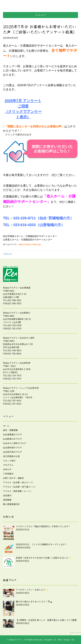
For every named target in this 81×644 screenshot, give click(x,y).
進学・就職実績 (10, 430)
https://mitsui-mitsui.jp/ (30, 244)
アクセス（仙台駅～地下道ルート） (20, 487)
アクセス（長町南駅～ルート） (18, 491)
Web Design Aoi (66, 640)
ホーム (6, 426)
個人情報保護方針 (11, 504)
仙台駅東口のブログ (12, 439)
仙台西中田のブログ (12, 452)
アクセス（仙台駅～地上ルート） (19, 483)
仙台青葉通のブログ (12, 435)
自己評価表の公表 (11, 456)
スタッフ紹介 (9, 461)
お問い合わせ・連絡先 (13, 478)
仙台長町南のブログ (12, 448)
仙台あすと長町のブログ (15, 443)
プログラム (8, 465)
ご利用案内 (8, 474)
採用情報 (7, 500)
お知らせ (7, 254)
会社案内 (7, 496)
